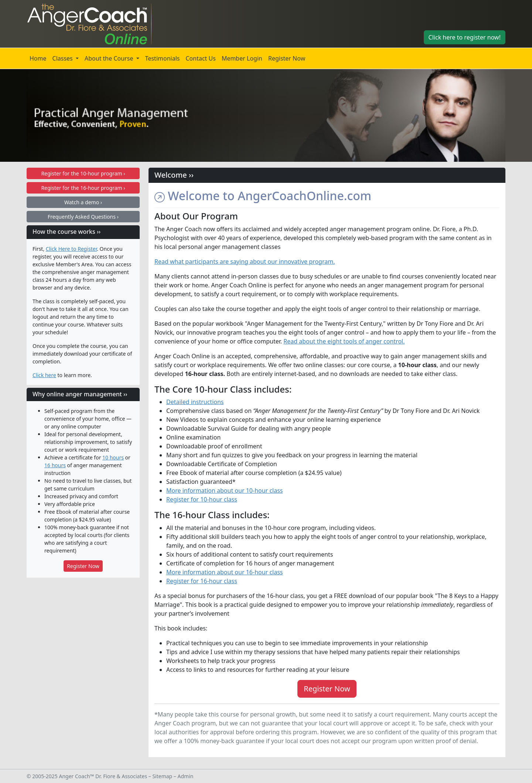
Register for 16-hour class (202, 581)
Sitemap (162, 776)
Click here (44, 375)
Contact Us (200, 58)
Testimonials (163, 58)
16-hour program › (83, 188)
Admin (186, 776)
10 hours (113, 457)
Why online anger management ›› (80, 394)
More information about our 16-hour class (225, 572)
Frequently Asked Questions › (83, 217)
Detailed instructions (195, 402)
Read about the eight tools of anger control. (344, 341)
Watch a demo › (83, 202)
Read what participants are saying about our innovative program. (245, 261)
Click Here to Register (71, 249)
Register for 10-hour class (202, 499)
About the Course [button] (110, 58)
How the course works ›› (66, 232)
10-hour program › (83, 173)
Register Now (287, 58)
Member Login (242, 58)
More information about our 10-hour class (225, 490)
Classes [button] (63, 58)
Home (38, 58)
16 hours (55, 465)
